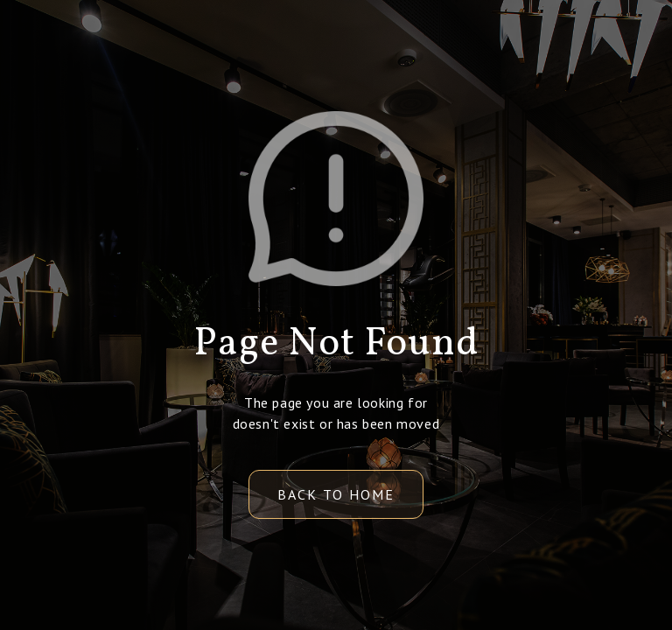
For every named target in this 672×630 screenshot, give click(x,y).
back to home (336, 494)
